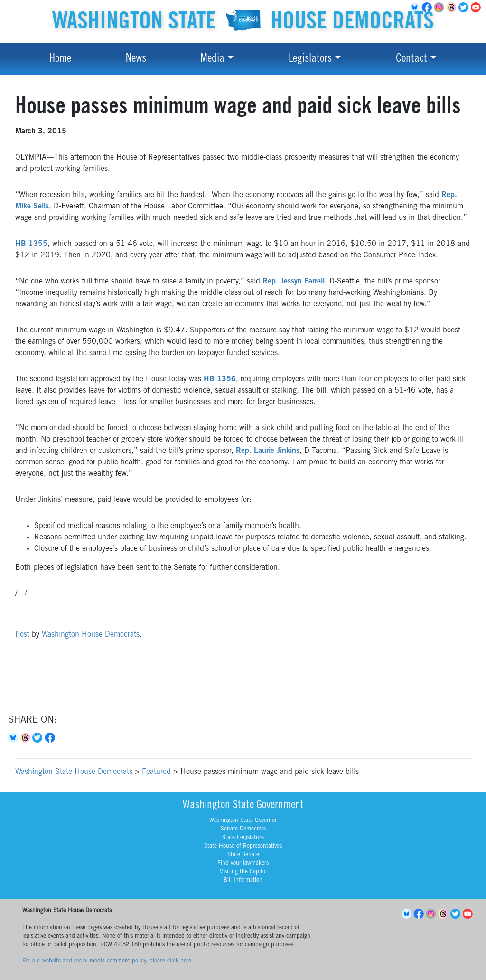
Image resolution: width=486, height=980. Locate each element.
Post (22, 635)
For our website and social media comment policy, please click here (107, 961)
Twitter (465, 8)
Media (212, 59)
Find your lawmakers (243, 863)
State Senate (243, 855)
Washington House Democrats (91, 635)
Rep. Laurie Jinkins (268, 451)
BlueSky (408, 914)
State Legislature (243, 838)
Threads (453, 8)
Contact (411, 59)
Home (60, 59)
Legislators (310, 59)
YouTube (477, 8)
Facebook (51, 738)
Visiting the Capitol (243, 872)
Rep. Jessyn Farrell (294, 282)
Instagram (440, 8)
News (136, 59)
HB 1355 (31, 244)
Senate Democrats (243, 829)
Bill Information (243, 880)
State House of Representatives (243, 846)
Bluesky (14, 738)
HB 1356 (220, 379)
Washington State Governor (243, 820)
